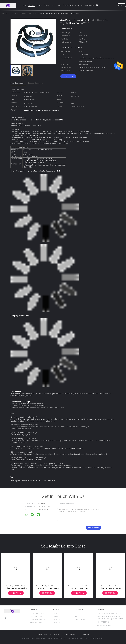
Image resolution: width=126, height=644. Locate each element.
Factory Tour (57, 5)
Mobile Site (85, 634)
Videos (39, 5)
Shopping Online (90, 5)
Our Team (56, 619)
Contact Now (68, 76)
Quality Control (68, 5)
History (55, 613)
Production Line (80, 619)
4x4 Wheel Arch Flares (37, 613)
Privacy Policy (70, 634)
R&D (76, 616)
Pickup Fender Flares (37, 617)
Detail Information (17, 83)
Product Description (36, 83)
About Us (47, 5)
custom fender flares (48, 481)
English (121, 5)
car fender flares (35, 481)
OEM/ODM (79, 613)
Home (24, 5)
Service (55, 616)
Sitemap (57, 634)
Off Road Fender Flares (38, 620)
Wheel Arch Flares (36, 623)
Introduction (57, 622)
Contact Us (79, 5)
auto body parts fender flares (20, 481)
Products (32, 5)
